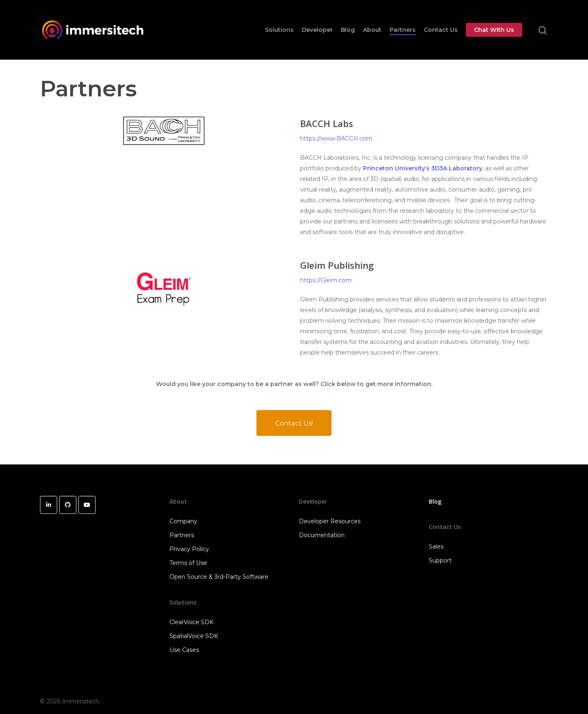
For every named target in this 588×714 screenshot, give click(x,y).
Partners (403, 30)
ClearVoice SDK (192, 622)
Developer (317, 30)
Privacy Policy (189, 549)
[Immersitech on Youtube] (87, 505)
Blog (348, 30)
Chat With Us (494, 30)
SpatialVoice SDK (194, 636)
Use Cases (184, 650)
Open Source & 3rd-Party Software (219, 577)
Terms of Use (188, 563)
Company (183, 521)
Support (440, 560)
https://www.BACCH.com (336, 138)
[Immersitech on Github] (68, 505)
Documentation (322, 535)
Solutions (279, 30)
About (372, 30)
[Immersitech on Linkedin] (49, 505)
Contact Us (441, 30)
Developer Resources (330, 521)
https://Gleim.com (326, 280)
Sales (436, 547)
